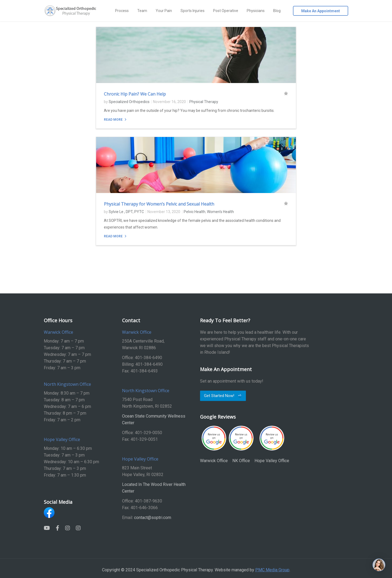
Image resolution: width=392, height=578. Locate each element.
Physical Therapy (204, 102)
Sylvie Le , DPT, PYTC (126, 212)
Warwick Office (214, 444)
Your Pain (164, 11)
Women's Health (220, 212)
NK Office (241, 444)
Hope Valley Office (272, 444)
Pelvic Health (195, 212)
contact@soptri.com (153, 518)
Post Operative (226, 11)
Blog (277, 11)
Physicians (256, 11)
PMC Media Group (272, 570)
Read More (114, 120)
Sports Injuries (193, 11)
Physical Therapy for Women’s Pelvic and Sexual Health (159, 204)
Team (142, 11)
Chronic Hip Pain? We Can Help (135, 94)
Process (122, 11)
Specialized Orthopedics (129, 102)
